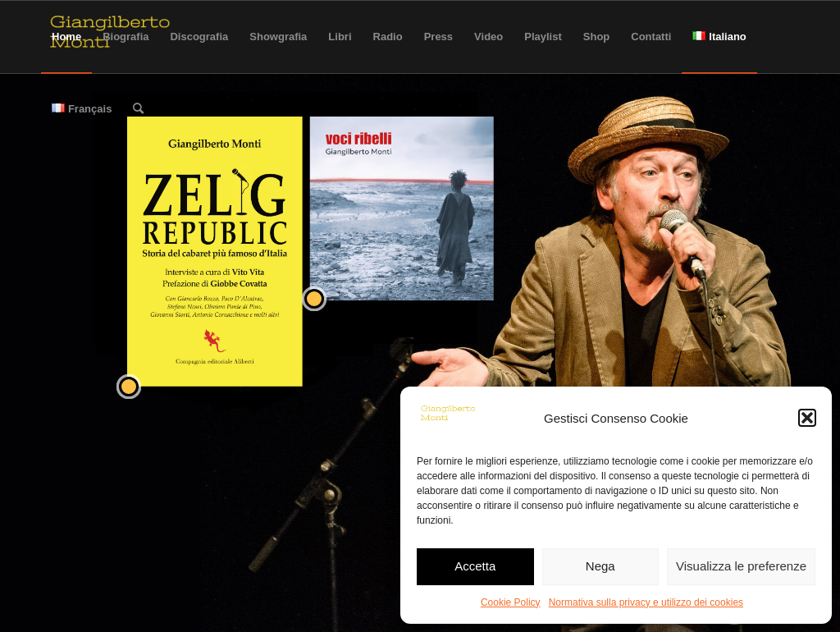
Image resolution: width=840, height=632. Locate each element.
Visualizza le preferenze (741, 566)
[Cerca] (138, 109)
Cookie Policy (511, 602)
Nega (600, 566)
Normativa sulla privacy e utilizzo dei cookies (646, 602)
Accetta (475, 566)
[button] (807, 418)
